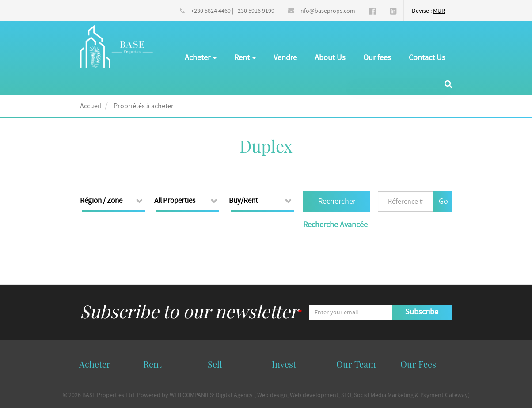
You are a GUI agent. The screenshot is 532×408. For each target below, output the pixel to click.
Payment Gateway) (445, 395)
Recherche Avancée (335, 225)
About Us (330, 58)
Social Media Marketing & (387, 395)
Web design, (273, 395)
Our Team (356, 364)
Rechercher (337, 201)
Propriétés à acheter (144, 106)
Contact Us (427, 58)
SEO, (347, 395)
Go (443, 201)
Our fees (377, 58)
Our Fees (418, 364)
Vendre (285, 58)
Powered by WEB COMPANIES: (176, 395)
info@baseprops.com (327, 11)
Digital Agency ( (236, 395)
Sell (215, 364)
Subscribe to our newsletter (189, 311)
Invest (284, 364)
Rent (245, 58)
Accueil (91, 106)
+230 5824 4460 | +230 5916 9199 (233, 11)
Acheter (201, 58)
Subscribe (422, 312)
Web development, (315, 395)
